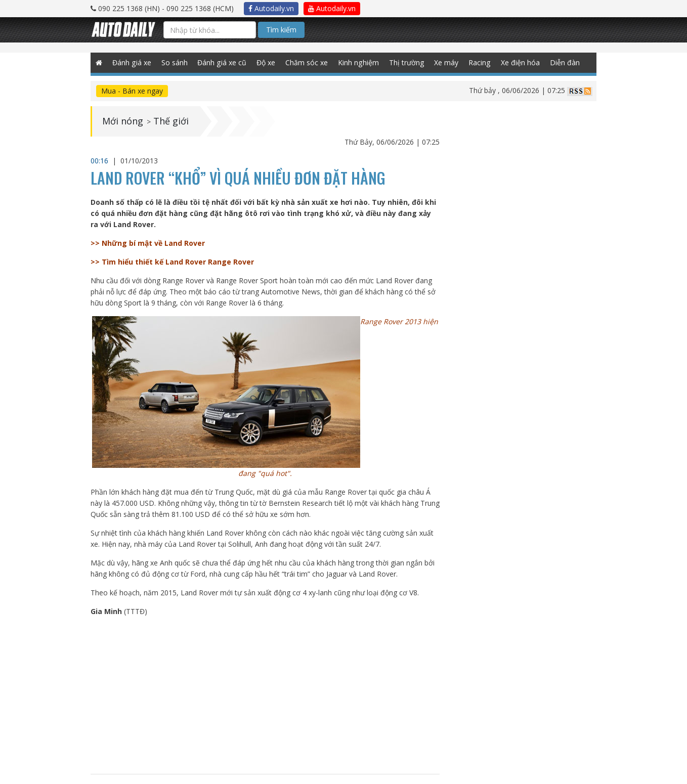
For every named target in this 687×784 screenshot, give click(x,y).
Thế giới (171, 121)
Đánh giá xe (132, 62)
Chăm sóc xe (306, 62)
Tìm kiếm (281, 30)
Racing (478, 62)
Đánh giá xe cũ (222, 62)
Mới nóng (123, 121)
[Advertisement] (265, 695)
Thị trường (405, 62)
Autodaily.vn (271, 8)
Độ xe (265, 62)
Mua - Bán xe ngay (132, 91)
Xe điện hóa (519, 62)
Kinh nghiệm (358, 62)
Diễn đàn (563, 62)
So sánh (174, 62)
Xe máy (445, 62)
